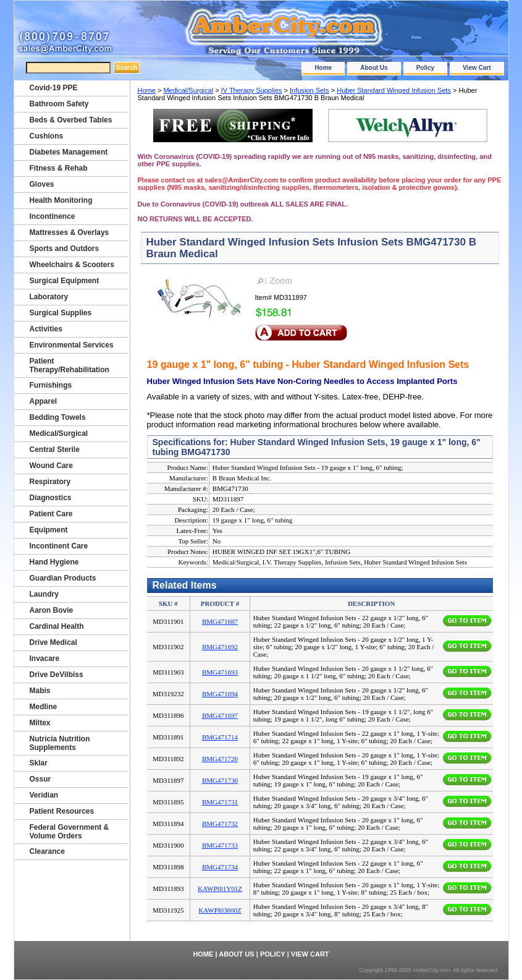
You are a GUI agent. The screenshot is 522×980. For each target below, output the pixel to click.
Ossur (40, 779)
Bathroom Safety (59, 104)
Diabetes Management (69, 152)
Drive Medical (53, 642)
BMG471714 (220, 737)
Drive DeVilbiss (57, 675)
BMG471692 (220, 647)
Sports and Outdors (65, 249)
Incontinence (53, 216)
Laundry (44, 594)
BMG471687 (220, 621)
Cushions (47, 136)
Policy (425, 68)
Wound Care (51, 466)
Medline (44, 707)
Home (323, 68)
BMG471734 (220, 867)
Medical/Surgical (188, 90)
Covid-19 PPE (54, 88)
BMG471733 (220, 845)
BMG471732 (220, 824)
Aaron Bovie (52, 610)
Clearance (47, 851)
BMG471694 (220, 694)
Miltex (40, 723)
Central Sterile (55, 450)
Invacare (45, 658)
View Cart (477, 68)
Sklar (39, 763)
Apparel (44, 401)
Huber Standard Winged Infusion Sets (394, 90)
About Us (374, 68)
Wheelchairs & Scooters (72, 265)
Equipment (49, 530)
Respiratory (50, 482)
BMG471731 (220, 802)
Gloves (42, 184)
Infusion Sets (309, 90)
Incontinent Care (59, 546)
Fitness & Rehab (59, 168)
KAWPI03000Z (220, 910)
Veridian (44, 795)
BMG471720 (220, 759)
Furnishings (51, 385)
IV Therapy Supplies (252, 90)
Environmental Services (72, 345)
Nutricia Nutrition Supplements (60, 743)
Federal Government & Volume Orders (69, 832)
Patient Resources (62, 811)
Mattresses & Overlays (69, 232)
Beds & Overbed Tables (71, 120)
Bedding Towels (58, 417)
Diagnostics (51, 498)
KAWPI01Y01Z (220, 888)
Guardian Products (63, 578)
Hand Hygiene (54, 562)
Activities (46, 329)
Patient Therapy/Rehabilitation (69, 365)
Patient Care (51, 514)
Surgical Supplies (61, 313)
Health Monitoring (61, 200)
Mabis (40, 691)
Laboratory (49, 297)
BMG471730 (220, 780)
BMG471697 (220, 715)
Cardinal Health (57, 626)
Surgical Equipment (65, 281)
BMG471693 (220, 672)
